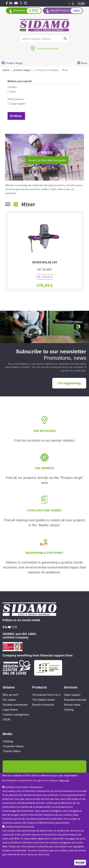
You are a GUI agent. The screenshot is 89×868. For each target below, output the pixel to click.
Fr (71, 4)
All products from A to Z (46, 695)
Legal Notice (10, 710)
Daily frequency (16, 99)
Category (12, 87)
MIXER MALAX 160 (44, 262)
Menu (84, 63)
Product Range (14, 63)
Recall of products (43, 705)
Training (69, 710)
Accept (80, 864)
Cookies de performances (20, 828)
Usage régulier (18, 104)
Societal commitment (15, 705)
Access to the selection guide (47, 160)
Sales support (72, 695)
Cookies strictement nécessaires (24, 789)
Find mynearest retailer (48, 48)
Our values (9, 700)
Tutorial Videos (12, 751)
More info (64, 782)
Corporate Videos (13, 746)
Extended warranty (75, 700)
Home (6, 70)
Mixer (13, 92)
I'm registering (69, 383)
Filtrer (18, 116)
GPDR (7, 720)
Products (66, 11)
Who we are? (11, 695)
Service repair (72, 705)
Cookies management (16, 715)
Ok (65, 39)
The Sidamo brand (43, 700)
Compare (46, 277)
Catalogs (8, 741)
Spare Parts (27, 11)
